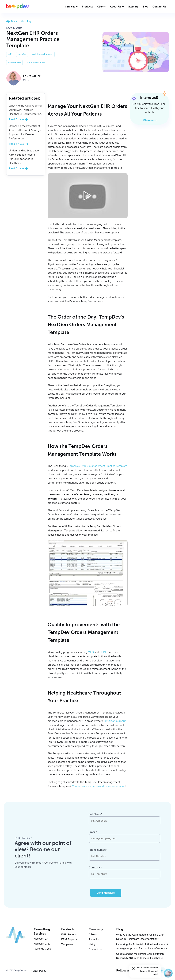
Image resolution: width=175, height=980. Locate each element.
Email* (93, 832)
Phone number (98, 850)
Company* (95, 868)
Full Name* (95, 814)
